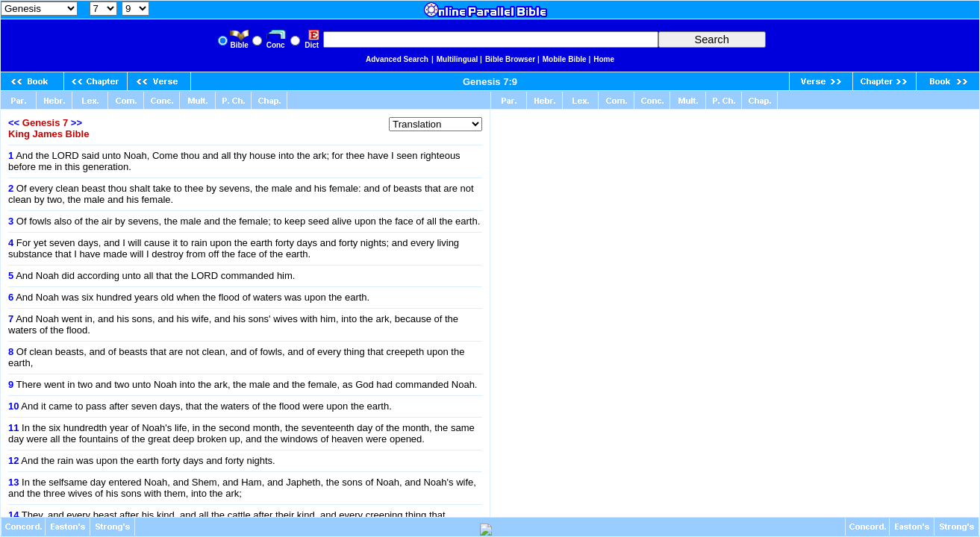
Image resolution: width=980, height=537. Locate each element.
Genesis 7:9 (490, 82)
